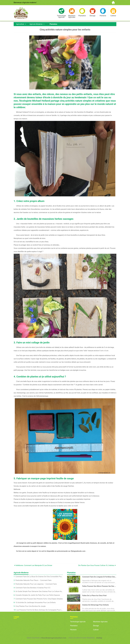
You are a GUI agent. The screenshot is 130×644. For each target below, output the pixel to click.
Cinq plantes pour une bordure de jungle (30, 606)
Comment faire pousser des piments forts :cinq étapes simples (39, 599)
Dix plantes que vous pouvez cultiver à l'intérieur (96, 565)
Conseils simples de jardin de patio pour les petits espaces (38, 595)
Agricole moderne (36, 24)
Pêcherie (73, 630)
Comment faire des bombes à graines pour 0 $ (33, 588)
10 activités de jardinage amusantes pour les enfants (35, 603)
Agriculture (20, 24)
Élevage (96, 626)
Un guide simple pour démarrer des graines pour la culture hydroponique (39, 591)
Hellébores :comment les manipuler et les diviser (34, 565)
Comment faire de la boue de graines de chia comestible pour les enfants (39, 577)
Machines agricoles (100, 622)
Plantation (53, 24)
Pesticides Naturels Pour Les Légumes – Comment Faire (36, 584)
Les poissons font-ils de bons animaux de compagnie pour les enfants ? (40, 610)
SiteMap (99, 638)
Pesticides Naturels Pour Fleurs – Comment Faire (33, 580)
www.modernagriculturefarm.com (54, 638)
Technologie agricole (78, 622)
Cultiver (96, 630)
